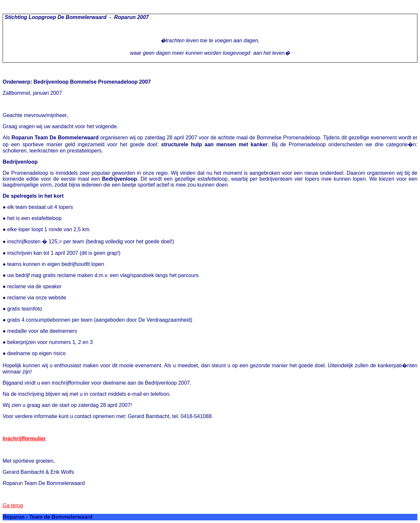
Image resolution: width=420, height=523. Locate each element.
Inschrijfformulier (24, 439)
